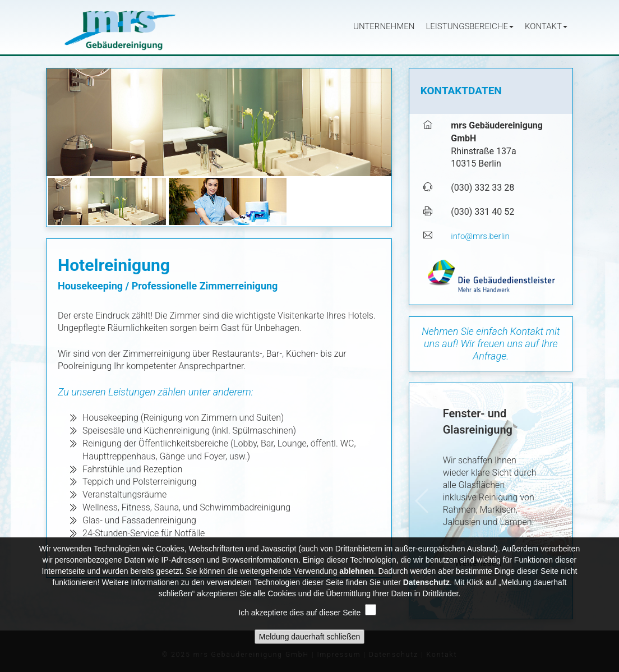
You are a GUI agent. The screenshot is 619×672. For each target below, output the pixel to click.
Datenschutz (426, 589)
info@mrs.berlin (480, 236)
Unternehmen (384, 26)
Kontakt (546, 26)
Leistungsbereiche (470, 26)
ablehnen (356, 578)
